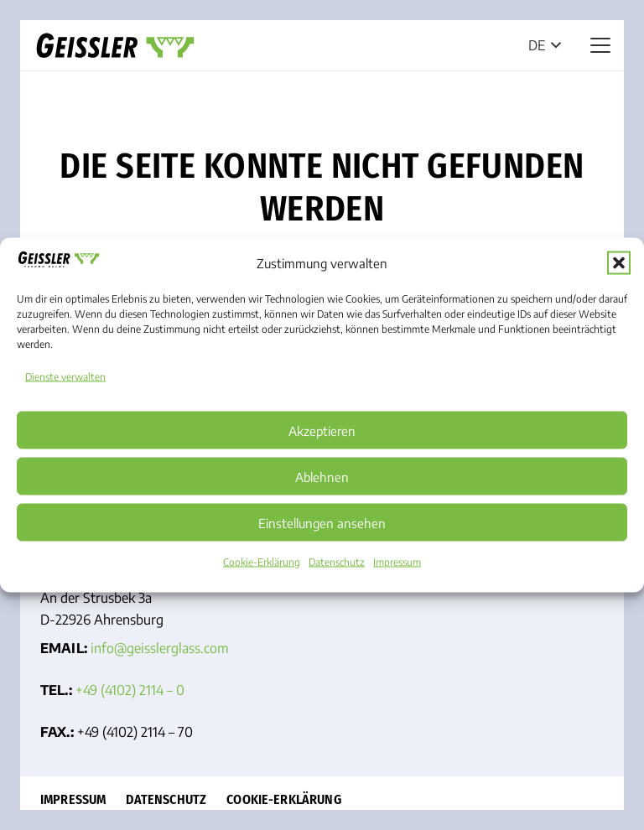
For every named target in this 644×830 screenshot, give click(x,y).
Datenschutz (337, 562)
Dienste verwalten (65, 377)
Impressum (397, 562)
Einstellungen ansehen (322, 522)
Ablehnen (322, 476)
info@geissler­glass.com (160, 648)
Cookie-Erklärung (262, 562)
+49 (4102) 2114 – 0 (130, 690)
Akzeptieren (322, 430)
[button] (619, 262)
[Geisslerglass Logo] (115, 46)
